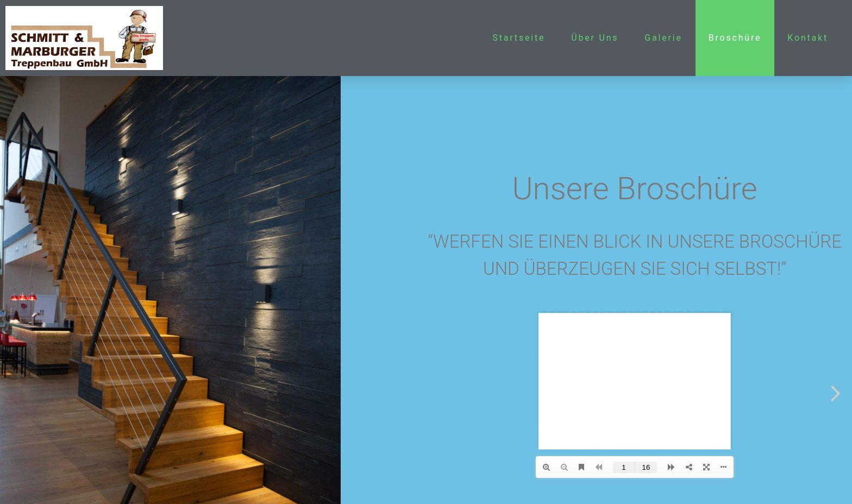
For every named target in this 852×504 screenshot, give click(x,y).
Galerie (663, 38)
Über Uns (595, 38)
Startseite (519, 38)
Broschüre (735, 38)
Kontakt (808, 38)
